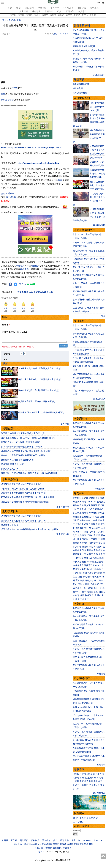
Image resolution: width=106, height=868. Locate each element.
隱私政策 (46, 840)
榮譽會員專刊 (82, 26)
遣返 (77, 580)
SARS (80, 573)
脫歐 (82, 543)
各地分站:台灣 (41, 848)
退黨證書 (78, 844)
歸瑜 (77, 778)
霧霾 (95, 558)
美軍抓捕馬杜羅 (80, 93)
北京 (84, 554)
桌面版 (5, 840)
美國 (77, 528)
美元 (100, 543)
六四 (92, 517)
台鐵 (82, 505)
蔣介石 (83, 588)
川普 (98, 498)
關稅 (93, 524)
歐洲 (65, 848)
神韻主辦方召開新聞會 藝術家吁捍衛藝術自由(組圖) (25, 503)
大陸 (86, 558)
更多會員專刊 (99, 75)
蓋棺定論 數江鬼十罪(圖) (13, 466)
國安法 (87, 505)
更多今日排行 (99, 399)
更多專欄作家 (99, 793)
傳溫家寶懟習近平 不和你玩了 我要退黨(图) (21, 486)
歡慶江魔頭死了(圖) (10, 470)
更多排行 (101, 765)
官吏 (91, 818)
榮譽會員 (20, 266)
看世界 (69, 15)
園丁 (82, 781)
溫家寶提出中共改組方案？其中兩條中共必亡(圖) (24, 494)
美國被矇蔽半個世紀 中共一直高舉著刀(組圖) (97, 174)
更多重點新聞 (99, 225)
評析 (19, 20)
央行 (86, 543)
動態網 (85, 844)
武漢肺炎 (90, 498)
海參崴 (99, 550)
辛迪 (77, 789)
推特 (96, 840)
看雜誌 (49, 844)
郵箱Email (76, 831)
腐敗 (84, 535)
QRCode (23, 284)
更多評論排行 (63, 508)
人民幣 (78, 547)
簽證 (82, 580)
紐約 (50, 848)
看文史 (77, 15)
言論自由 (98, 573)
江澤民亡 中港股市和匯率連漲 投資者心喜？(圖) (23, 435)
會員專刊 (82, 11)
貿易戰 (94, 505)
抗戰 (101, 584)
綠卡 (96, 580)
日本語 (66, 852)
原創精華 (70, 11)
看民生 (45, 15)
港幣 (100, 547)
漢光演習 (101, 502)
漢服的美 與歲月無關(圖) (84, 46)
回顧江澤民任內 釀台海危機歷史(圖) (18, 461)
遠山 (87, 778)
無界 (91, 844)
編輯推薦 (94, 8)
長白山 (89, 569)
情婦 (79, 535)
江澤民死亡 (78, 822)
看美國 (29, 15)
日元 (96, 547)
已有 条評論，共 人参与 (15, 332)
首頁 (4, 20)
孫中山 (76, 588)
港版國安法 (85, 517)
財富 (89, 550)
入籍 (91, 580)
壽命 (77, 599)
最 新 (19, 8)
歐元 (91, 547)
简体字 (41, 852)
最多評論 (82, 8)
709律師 (90, 562)
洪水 (79, 513)
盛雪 (86, 781)
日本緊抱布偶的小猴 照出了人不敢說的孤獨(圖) (97, 150)
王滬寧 (97, 528)
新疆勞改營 (88, 573)
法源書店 (42, 844)
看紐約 (61, 15)
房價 (100, 554)
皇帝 (84, 592)
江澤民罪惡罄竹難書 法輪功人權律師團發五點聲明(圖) (26, 452)
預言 (92, 595)
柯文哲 (76, 520)
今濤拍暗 (84, 774)
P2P (90, 558)
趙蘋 (91, 781)
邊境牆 (99, 524)
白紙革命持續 (7, 100)
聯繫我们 (65, 840)
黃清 (101, 778)
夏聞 (91, 778)
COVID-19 (91, 502)
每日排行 (55, 8)
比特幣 (85, 547)
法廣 (86, 539)
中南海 (85, 532)
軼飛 (82, 778)
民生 (101, 580)
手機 (87, 595)
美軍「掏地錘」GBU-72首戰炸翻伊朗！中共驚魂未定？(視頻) (29, 531)
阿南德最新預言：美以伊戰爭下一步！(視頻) (39, 392)
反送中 (101, 532)
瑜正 (86, 785)
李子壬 (97, 785)
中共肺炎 (77, 498)
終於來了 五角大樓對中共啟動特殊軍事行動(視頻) (41, 414)
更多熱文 (101, 674)
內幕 (91, 532)
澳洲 (87, 584)
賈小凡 (96, 774)
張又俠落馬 (78, 88)
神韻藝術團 (32, 844)
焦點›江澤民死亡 (9, 193)
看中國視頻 (11, 197)
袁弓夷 (85, 513)
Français (49, 852)
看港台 (37, 15)
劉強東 (90, 554)
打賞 (55, 34)
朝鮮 (103, 539)
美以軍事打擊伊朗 (81, 84)
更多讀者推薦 (63, 536)
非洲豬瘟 (79, 558)
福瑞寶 (70, 844)
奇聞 (97, 595)
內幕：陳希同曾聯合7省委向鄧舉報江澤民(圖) (22, 448)
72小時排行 (68, 8)
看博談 (53, 15)
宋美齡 (90, 588)
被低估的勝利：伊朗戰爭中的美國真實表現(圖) (97, 162)
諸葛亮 (90, 592)
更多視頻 (65, 425)
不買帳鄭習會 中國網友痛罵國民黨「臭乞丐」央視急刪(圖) (28, 499)
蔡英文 (78, 554)
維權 (84, 562)
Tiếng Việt (58, 852)
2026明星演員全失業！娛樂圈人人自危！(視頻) (40, 370)
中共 (95, 520)
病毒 (60, 180)
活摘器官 (88, 565)
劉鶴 (91, 528)
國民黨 (76, 505)
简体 (99, 3)
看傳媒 (63, 844)
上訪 (97, 562)
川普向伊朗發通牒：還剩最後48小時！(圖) (97, 107)
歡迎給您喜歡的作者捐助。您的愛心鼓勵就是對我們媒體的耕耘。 (31, 207)
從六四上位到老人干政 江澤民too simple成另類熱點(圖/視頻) (29, 439)
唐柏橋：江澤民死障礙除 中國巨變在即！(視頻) (23, 457)
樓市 (79, 550)
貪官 (75, 535)
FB (99, 539)
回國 (87, 580)
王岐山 (81, 524)
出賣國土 (84, 509)
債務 (91, 543)
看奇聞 (93, 15)
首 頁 (10, 8)
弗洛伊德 (84, 520)
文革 (82, 599)
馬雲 (3, 94)
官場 (98, 535)
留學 (99, 577)
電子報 (14, 840)
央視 (80, 577)
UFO (90, 520)
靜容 (100, 781)
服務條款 (35, 840)
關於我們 (24, 840)
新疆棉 (100, 509)
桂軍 (97, 584)
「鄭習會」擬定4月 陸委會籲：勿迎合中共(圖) (22, 490)
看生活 (85, 15)
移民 (89, 577)
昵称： (6, 325)
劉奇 (75, 592)
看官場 (21, 15)
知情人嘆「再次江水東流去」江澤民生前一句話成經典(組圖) (29, 474)
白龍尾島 (97, 569)
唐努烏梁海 (81, 569)
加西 (69, 848)
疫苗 (102, 517)
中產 (93, 550)
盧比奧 (78, 502)
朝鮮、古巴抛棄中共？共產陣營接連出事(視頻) (40, 381)
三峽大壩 (92, 509)
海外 (75, 584)
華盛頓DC (58, 848)
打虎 (93, 535)
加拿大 (76, 543)
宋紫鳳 (76, 774)
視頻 (59, 11)
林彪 (102, 588)
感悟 (82, 595)
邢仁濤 (81, 785)
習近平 (101, 505)
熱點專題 (36, 11)
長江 (75, 513)
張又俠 (76, 509)
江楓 (91, 785)
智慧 (77, 595)
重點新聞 (29, 8)
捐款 (55, 840)
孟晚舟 (87, 524)
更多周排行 (100, 489)
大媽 (96, 554)
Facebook (87, 840)
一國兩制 (79, 539)
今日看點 (42, 8)
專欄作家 (49, 11)
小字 (66, 34)
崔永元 (78, 532)
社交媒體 (93, 539)
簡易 (90, 774)
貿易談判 (84, 528)
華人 (85, 577)
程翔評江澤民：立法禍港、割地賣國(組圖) (21, 444)
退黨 (97, 517)
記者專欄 (24, 11)
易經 (96, 592)
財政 (84, 550)
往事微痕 (93, 513)
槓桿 (96, 543)
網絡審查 (79, 565)
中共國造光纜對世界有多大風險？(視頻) (37, 403)
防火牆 (78, 562)
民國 (92, 584)
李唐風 (76, 781)
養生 (87, 599)
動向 (75, 818)
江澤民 (15, 88)
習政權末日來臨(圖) (10, 526)
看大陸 (13, 15)
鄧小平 (97, 588)
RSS (103, 840)
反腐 (89, 535)
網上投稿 (76, 840)
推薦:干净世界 (19, 844)
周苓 (96, 778)
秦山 (96, 781)
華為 (100, 520)
